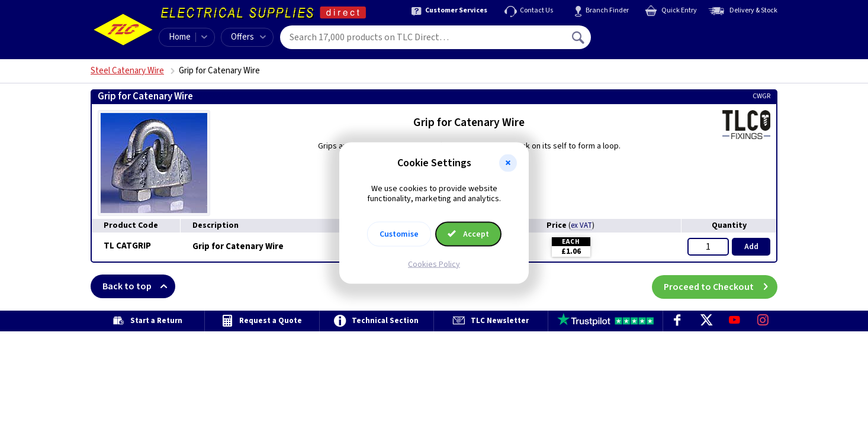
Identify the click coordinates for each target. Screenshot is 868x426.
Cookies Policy (434, 264)
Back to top (139, 286)
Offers (248, 37)
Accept (468, 234)
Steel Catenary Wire (127, 71)
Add (751, 247)
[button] (508, 163)
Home (180, 37)
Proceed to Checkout (721, 286)
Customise (399, 234)
